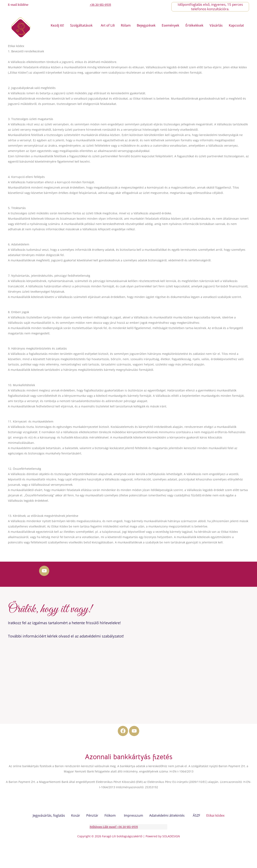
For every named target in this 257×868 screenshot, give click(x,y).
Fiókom (110, 815)
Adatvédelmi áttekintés (167, 815)
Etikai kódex (215, 815)
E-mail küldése (18, 5)
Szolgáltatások (81, 25)
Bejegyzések (146, 25)
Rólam (126, 25)
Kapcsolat (236, 25)
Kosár (76, 815)
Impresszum (134, 815)
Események (171, 25)
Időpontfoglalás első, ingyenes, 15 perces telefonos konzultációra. (210, 7)
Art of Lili (108, 25)
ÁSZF (196, 815)
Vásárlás (216, 25)
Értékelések (194, 25)
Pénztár (92, 815)
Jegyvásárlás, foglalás (49, 815)
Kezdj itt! (57, 25)
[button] (82, 25)
